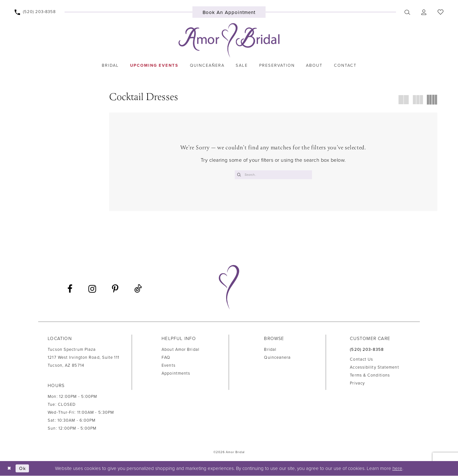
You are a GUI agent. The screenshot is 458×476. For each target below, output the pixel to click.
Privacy (357, 384)
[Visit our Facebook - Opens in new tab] (70, 289)
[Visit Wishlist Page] (441, 12)
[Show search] (407, 12)
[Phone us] (35, 12)
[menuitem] (35, 12)
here (397, 469)
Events (169, 366)
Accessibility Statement (374, 368)
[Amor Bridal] (229, 40)
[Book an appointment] (229, 12)
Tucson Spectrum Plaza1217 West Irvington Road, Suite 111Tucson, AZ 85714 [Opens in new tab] (83, 358)
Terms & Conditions (370, 376)
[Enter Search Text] (273, 175)
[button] (424, 12)
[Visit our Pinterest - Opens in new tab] (115, 289)
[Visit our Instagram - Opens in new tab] (92, 289)
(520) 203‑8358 (367, 350)
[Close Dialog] (10, 469)
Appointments (176, 374)
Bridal (270, 350)
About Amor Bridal (180, 350)
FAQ (166, 358)
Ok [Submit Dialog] (24, 469)
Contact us (361, 360)
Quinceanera (277, 358)
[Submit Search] (239, 175)
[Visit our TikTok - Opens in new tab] (138, 289)
